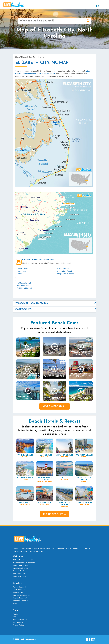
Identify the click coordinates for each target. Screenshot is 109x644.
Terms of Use (18, 622)
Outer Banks (22, 269)
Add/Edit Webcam (20, 620)
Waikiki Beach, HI (20, 587)
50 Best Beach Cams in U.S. (23, 560)
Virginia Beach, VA (20, 598)
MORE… (16, 603)
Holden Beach (63, 269)
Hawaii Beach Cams (20, 568)
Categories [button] (23, 309)
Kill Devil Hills (23, 286)
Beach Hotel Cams (20, 571)
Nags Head (22, 271)
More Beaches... (54, 514)
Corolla (20, 274)
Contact (16, 617)
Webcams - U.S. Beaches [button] (32, 303)
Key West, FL (18, 593)
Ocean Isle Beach (65, 271)
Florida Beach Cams (21, 565)
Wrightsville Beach (66, 274)
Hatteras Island (24, 283)
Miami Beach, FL (19, 590)
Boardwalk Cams (19, 574)
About (15, 614)
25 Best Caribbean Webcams (24, 563)
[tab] (55, 303)
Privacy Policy (18, 625)
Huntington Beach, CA (21, 595)
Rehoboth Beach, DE (21, 601)
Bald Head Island (24, 288)
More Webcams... (54, 406)
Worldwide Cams (19, 576)
